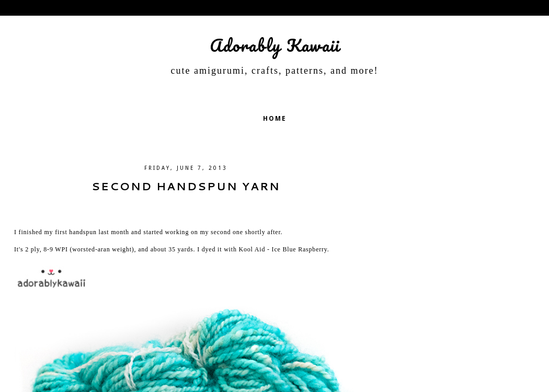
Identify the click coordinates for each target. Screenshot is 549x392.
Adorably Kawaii (275, 45)
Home (275, 119)
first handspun (76, 232)
